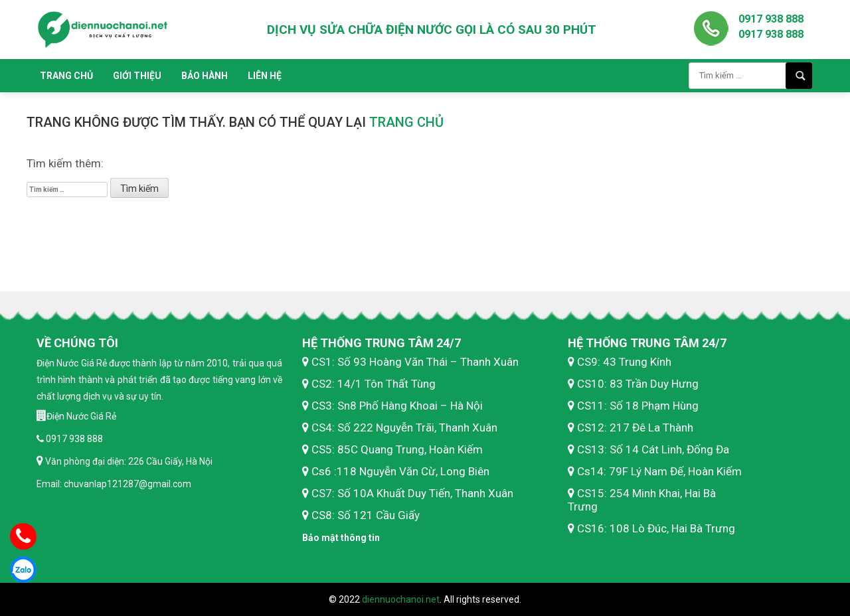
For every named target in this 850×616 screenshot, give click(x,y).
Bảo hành (205, 76)
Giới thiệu (137, 76)
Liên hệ (265, 76)
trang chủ (406, 122)
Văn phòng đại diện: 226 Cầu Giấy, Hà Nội (128, 461)
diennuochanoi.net (401, 599)
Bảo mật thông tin (341, 538)
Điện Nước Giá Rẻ (81, 416)
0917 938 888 (771, 19)
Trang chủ (66, 76)
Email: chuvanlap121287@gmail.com (114, 484)
